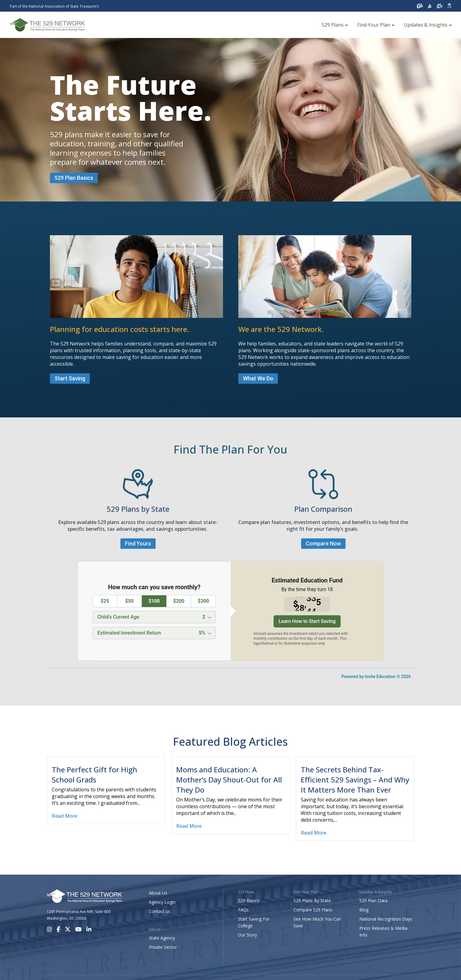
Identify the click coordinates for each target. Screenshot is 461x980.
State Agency (162, 938)
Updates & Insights (426, 25)
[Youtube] (78, 929)
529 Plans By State (312, 901)
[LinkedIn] (89, 929)
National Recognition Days (386, 919)
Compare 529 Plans (313, 910)
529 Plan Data (373, 901)
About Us (158, 893)
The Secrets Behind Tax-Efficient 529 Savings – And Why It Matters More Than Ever (355, 780)
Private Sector (163, 947)
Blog (364, 910)
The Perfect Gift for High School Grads (94, 775)
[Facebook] (58, 929)
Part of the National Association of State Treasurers (54, 6)
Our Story (248, 935)
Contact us (160, 911)
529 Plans (333, 25)
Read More (64, 816)
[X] (68, 929)
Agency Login (162, 902)
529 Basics (249, 901)
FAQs (243, 910)
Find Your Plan (374, 25)
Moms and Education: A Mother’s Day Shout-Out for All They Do (229, 780)
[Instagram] (49, 929)
